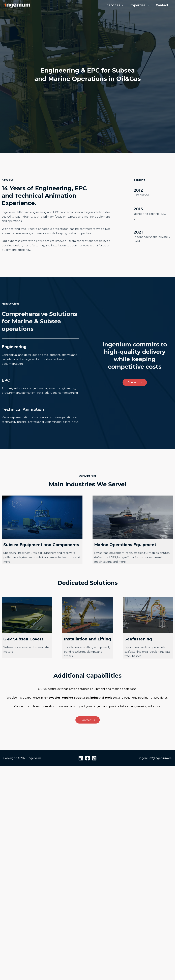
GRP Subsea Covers (23, 639)
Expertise (140, 5)
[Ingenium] (17, 5)
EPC (6, 380)
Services (115, 5)
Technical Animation (23, 409)
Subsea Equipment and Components (41, 545)
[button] (122, 5)
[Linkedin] (81, 758)
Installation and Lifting (87, 639)
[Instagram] (94, 758)
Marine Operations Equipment (125, 545)
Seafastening (138, 639)
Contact (162, 5)
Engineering (14, 347)
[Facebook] (87, 758)
